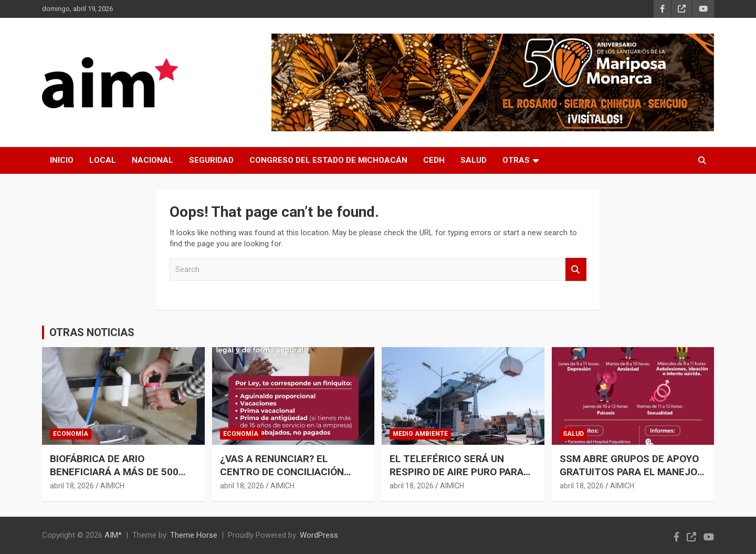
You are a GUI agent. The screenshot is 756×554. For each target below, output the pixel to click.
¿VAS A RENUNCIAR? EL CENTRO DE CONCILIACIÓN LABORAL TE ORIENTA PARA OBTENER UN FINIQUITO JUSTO (292, 478)
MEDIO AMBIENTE (420, 434)
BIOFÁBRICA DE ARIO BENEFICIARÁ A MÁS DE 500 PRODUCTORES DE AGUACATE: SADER (121, 478)
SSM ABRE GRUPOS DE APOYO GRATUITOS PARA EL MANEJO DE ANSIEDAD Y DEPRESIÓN (629, 472)
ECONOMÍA (71, 434)
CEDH (434, 160)
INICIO (62, 160)
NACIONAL (153, 160)
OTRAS (516, 160)
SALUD (474, 160)
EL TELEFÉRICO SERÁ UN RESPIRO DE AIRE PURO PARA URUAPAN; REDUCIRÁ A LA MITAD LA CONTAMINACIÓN (456, 478)
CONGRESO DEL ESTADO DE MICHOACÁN (328, 160)
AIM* (113, 535)
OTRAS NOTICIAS (92, 332)
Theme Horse (194, 535)
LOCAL (103, 160)
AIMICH (112, 486)
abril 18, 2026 (72, 486)
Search (576, 270)
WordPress (319, 535)
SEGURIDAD (211, 160)
